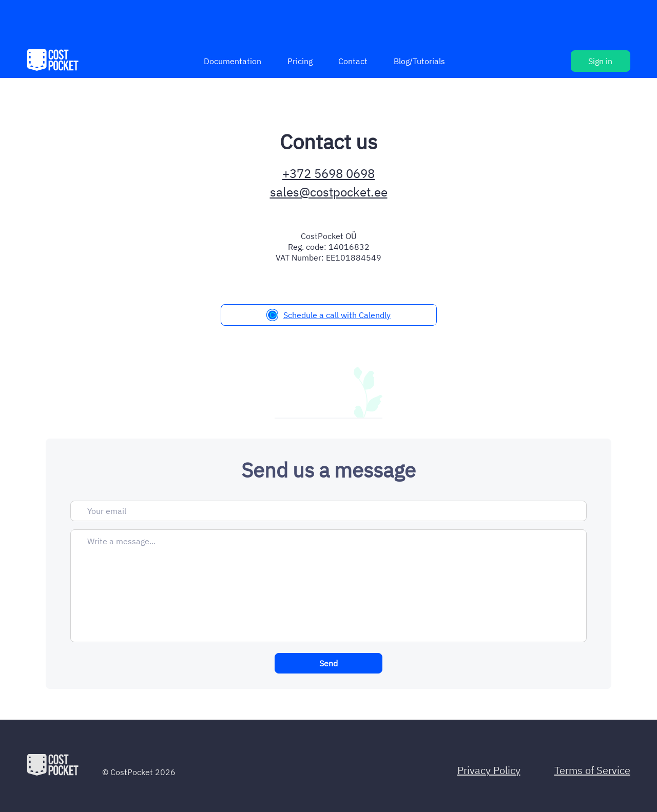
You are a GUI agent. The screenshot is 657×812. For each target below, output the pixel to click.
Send (328, 663)
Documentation (233, 61)
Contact (353, 61)
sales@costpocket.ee (329, 192)
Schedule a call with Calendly (328, 315)
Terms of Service (592, 770)
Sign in (600, 61)
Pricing (300, 61)
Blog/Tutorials (419, 61)
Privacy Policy (489, 770)
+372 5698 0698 (328, 173)
